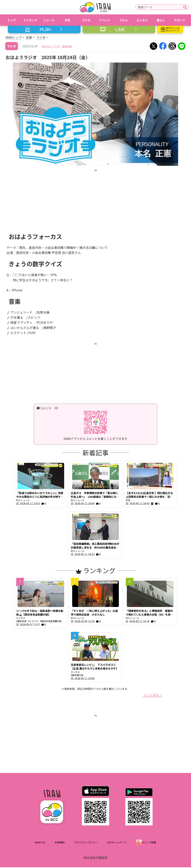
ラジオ (41, 37)
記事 (29, 37)
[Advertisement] (95, 198)
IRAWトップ (13, 37)
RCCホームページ (117, 843)
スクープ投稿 (149, 843)
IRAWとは (40, 843)
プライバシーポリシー (86, 843)
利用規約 (60, 843)
